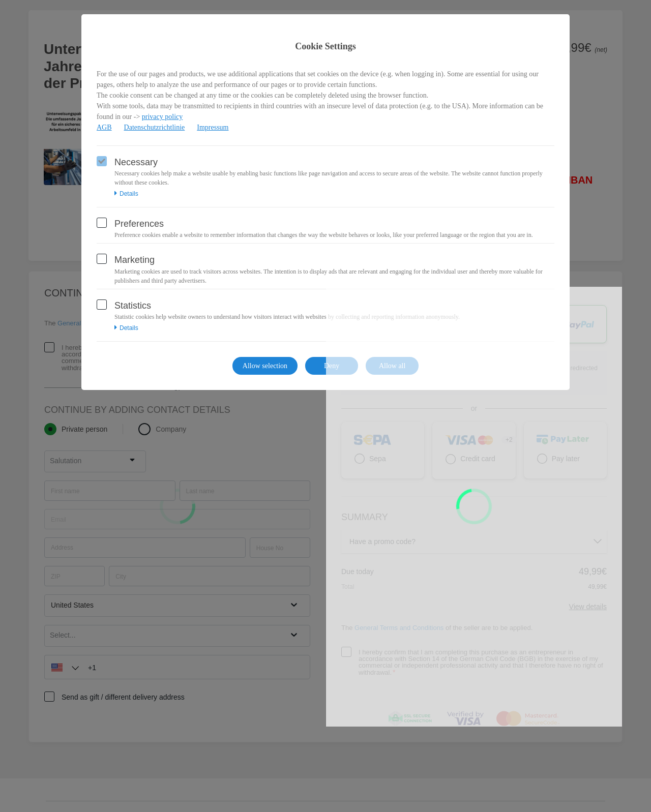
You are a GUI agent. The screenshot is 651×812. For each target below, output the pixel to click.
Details (126, 194)
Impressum (213, 127)
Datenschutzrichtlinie (155, 127)
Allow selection (265, 366)
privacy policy (162, 117)
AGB (104, 127)
